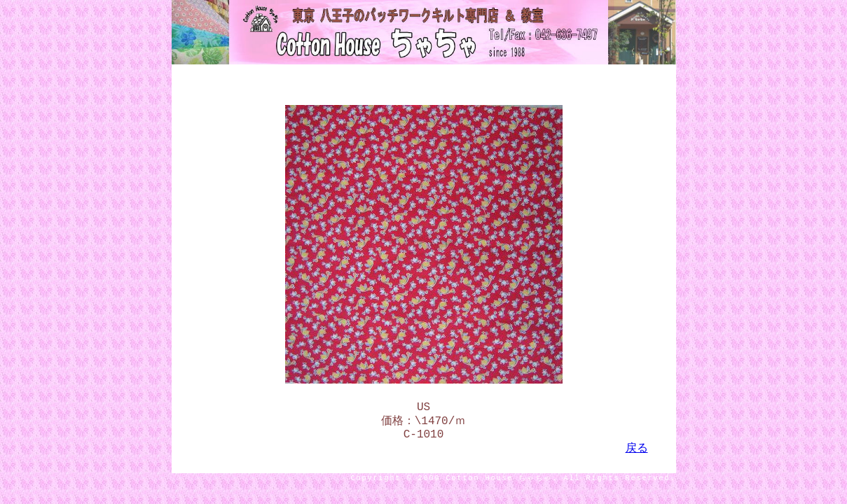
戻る (637, 456)
